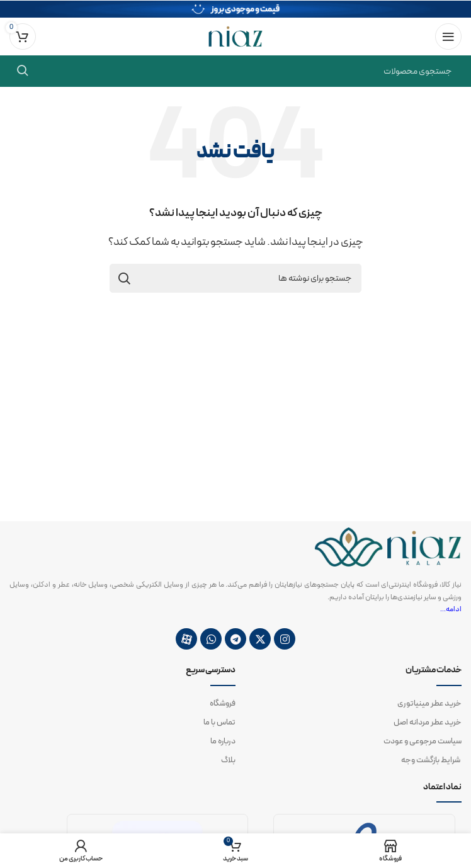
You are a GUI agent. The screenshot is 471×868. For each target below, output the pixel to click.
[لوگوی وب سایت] (235, 36)
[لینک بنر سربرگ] (235, 9)
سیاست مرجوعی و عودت (423, 741)
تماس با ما (219, 723)
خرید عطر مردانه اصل (428, 723)
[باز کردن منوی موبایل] (448, 37)
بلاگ (228, 760)
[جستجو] (235, 71)
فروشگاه (223, 704)
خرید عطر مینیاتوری (429, 704)
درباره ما (223, 741)
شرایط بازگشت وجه (431, 760)
